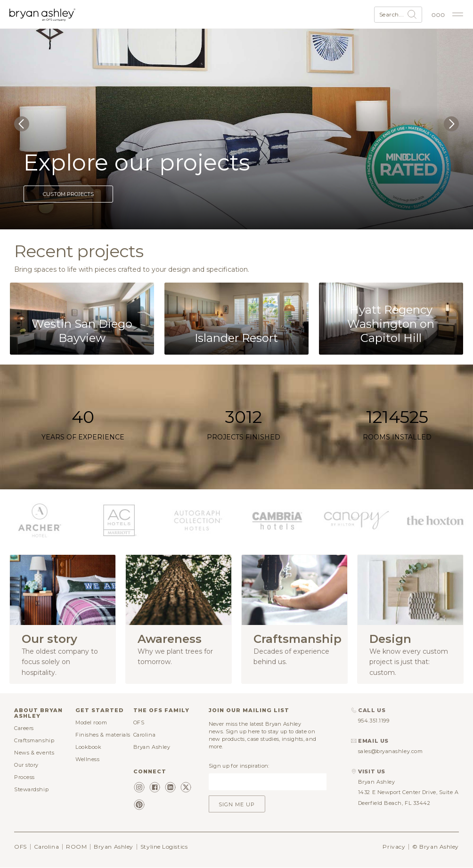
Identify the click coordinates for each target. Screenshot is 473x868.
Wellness (87, 759)
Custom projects (68, 194)
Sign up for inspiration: (239, 766)
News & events (34, 753)
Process (24, 777)
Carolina (144, 735)
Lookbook (88, 747)
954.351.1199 (374, 721)
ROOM (76, 847)
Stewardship (31, 789)
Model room (91, 722)
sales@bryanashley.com (391, 751)
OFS (139, 722)
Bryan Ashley (152, 747)
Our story (26, 765)
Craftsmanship (34, 740)
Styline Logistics (164, 847)
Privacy (394, 847)
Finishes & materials (103, 735)
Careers (24, 728)
